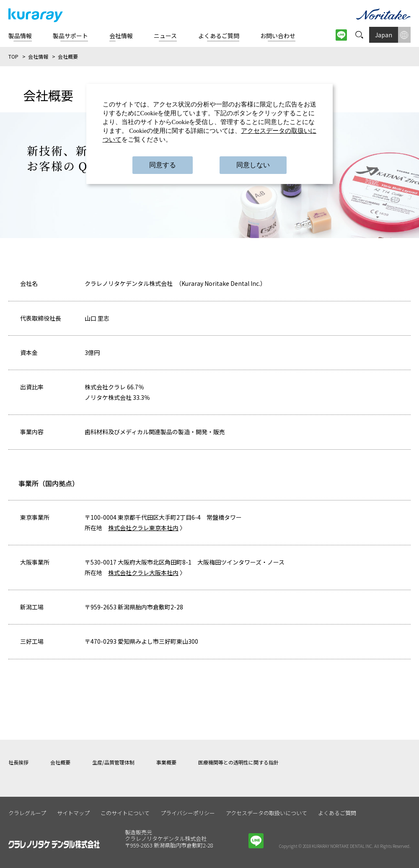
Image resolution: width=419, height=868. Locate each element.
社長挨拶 (18, 762)
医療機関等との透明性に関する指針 (238, 762)
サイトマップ (73, 813)
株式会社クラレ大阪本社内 (143, 573)
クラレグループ (27, 813)
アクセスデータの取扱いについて (266, 813)
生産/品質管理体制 (113, 762)
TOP (13, 56)
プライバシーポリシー (188, 813)
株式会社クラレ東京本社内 (143, 528)
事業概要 (166, 762)
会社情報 (38, 56)
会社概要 (60, 762)
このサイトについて (125, 813)
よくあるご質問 (337, 813)
